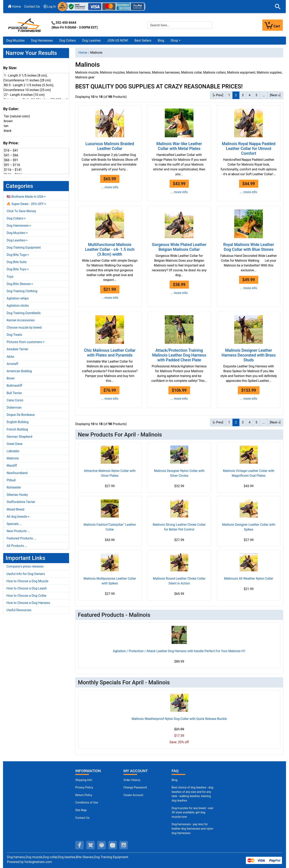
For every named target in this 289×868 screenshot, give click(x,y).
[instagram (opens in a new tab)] (124, 845)
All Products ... (17, 546)
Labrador (13, 451)
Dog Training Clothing (22, 291)
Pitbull (11, 480)
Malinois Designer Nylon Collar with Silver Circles (179, 473)
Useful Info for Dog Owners (26, 574)
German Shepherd (19, 437)
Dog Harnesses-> (19, 226)
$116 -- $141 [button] (13, 170)
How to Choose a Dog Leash (27, 588)
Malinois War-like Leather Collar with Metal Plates (179, 146)
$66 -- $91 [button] (11, 160)
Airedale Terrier (17, 349)
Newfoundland (17, 473)
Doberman (14, 407)
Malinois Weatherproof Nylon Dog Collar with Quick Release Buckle (179, 719)
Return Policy (84, 795)
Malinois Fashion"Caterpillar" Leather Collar (110, 527)
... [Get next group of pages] (264, 95)
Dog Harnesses (42, 40)
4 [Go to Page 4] (250, 95)
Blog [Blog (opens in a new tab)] (161, 40)
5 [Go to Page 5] (256, 95)
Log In (50, 7)
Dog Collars (68, 40)
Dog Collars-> (16, 218)
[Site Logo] (25, 25)
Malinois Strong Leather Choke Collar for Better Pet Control (179, 527)
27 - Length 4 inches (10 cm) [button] (24, 95)
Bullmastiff (14, 386)
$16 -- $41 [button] (11, 150)
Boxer (11, 378)
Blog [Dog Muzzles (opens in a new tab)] (175, 780)
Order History (132, 780)
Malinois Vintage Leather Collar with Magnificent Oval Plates (249, 473)
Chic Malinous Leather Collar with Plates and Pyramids (110, 353)
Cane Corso (15, 400)
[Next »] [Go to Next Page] (275, 95)
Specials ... (14, 524)
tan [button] (6, 126)
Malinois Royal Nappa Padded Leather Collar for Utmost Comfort (249, 149)
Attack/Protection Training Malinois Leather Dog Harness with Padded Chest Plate (179, 355)
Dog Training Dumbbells (24, 313)
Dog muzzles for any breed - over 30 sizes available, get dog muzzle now (193, 813)
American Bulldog (19, 371)
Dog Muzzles (15, 40)
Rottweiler (14, 487)
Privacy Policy (84, 788)
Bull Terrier (14, 393)
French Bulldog (17, 429)
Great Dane (15, 444)
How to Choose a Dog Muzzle (27, 581)
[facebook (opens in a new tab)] (79, 845)
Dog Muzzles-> (17, 233)
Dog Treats (14, 335)
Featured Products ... (21, 538)
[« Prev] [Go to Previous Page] (218, 95)
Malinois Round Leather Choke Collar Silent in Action (179, 581)
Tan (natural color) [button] (17, 116)
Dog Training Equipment (24, 247)
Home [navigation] (83, 53)
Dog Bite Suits (17, 262)
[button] (278, 7)
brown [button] (8, 121)
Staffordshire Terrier (21, 502)
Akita (10, 357)
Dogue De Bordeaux (21, 415)
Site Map (81, 810)
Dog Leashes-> (17, 240)
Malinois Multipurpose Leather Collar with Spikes (110, 581)
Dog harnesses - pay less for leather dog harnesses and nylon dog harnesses (192, 829)
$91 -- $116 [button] (12, 165)
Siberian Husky (17, 495)
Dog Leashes (92, 40)
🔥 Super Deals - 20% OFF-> (26, 204)
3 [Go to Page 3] (243, 95)
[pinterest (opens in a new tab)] (102, 845)
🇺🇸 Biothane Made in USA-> (26, 197)
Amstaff (12, 364)
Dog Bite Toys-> (18, 269)
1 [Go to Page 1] (229, 95)
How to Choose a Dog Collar (26, 596)
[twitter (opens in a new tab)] (91, 845)
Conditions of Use (87, 803)
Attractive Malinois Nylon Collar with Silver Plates (110, 473)
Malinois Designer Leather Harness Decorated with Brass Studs (249, 355)
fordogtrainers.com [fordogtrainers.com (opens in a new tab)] (38, 862)
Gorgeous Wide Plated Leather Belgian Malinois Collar (179, 247)
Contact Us (32, 7)
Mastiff (12, 466)
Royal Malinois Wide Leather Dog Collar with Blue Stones (249, 247)
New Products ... (18, 531)
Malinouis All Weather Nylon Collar (249, 578)
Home (14, 7)
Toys (10, 277)
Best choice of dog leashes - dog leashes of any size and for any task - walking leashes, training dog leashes (192, 794)
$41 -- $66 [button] (11, 155)
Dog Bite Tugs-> (18, 255)
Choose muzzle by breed (24, 327)
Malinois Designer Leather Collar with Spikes (249, 527)
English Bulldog (18, 422)
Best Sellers (143, 40)
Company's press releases (25, 566)
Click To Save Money (21, 211)
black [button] (8, 131)
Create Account (133, 795)
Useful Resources (19, 610)
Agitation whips (18, 298)
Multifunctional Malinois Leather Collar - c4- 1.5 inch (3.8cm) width (110, 249)
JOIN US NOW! (118, 40)
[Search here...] (180, 25)
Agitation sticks (18, 306)
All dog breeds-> (18, 517)
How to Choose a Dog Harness (28, 603)
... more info (110, 187)
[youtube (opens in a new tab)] (113, 845)
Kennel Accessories (21, 320)
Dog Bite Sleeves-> (20, 284)
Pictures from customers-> (26, 342)
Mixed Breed (15, 509)
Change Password (135, 788)
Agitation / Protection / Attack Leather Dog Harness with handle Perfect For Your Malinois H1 (179, 651)
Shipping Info (84, 780)
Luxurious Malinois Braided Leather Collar (110, 146)
